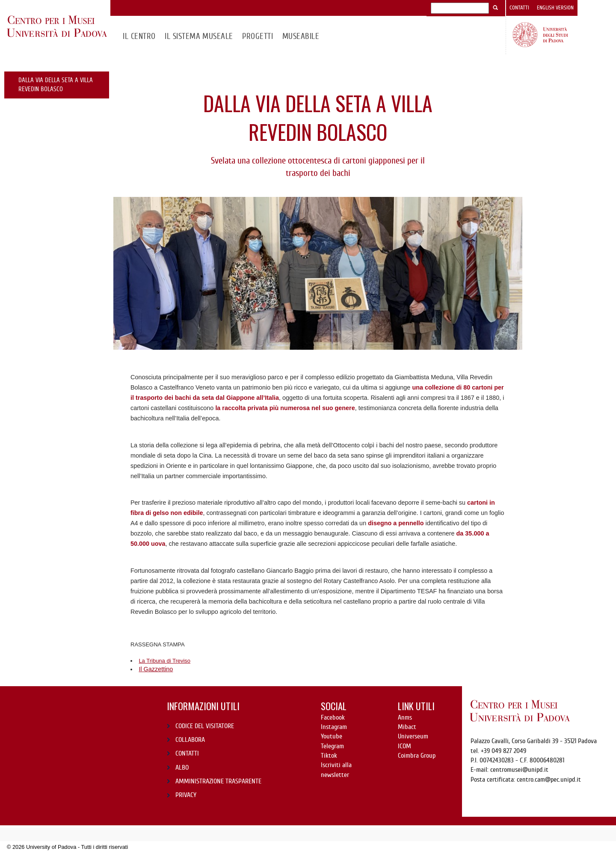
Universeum (413, 736)
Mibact (407, 727)
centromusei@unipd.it (519, 770)
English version (555, 8)
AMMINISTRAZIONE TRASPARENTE (218, 781)
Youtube (332, 736)
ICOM (404, 746)
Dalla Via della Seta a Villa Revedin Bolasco (56, 85)
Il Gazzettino (156, 669)
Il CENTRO (139, 36)
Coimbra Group (417, 756)
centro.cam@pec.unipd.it (549, 780)
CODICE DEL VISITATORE (205, 726)
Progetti (258, 36)
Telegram (332, 746)
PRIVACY (186, 795)
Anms (405, 717)
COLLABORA (190, 740)
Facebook (333, 717)
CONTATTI (187, 753)
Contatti (519, 8)
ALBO (182, 768)
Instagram (334, 727)
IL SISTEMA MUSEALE (199, 36)
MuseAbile (301, 36)
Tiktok (329, 756)
